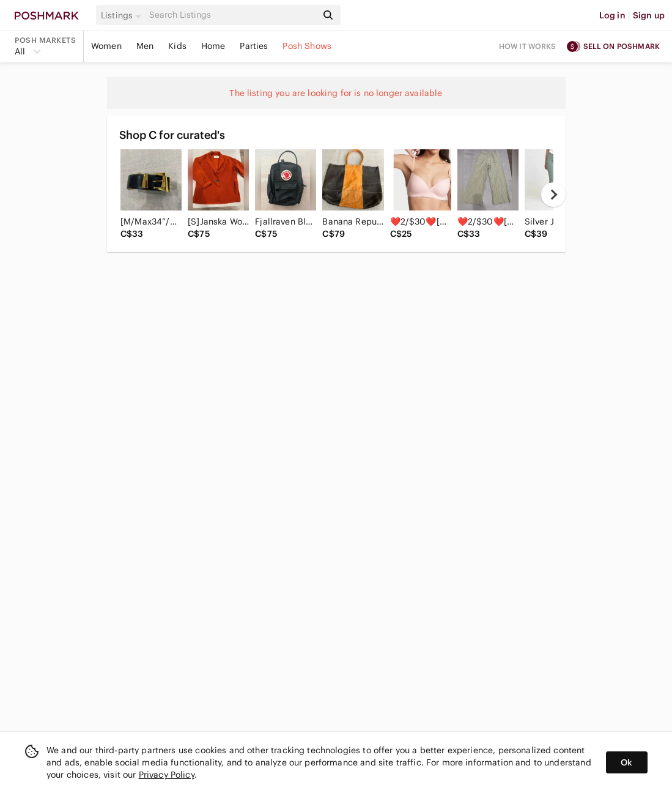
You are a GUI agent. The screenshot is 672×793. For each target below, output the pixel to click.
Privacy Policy (167, 775)
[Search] (232, 15)
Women (106, 46)
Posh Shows (307, 46)
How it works (528, 46)
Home (213, 46)
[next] (553, 195)
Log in (612, 15)
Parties (254, 46)
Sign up (649, 15)
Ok (626, 762)
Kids (177, 46)
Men (145, 46)
